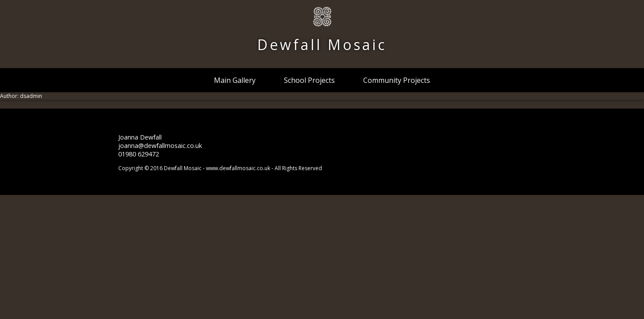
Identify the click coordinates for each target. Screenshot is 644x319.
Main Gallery (235, 80)
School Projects (309, 80)
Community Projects (397, 80)
